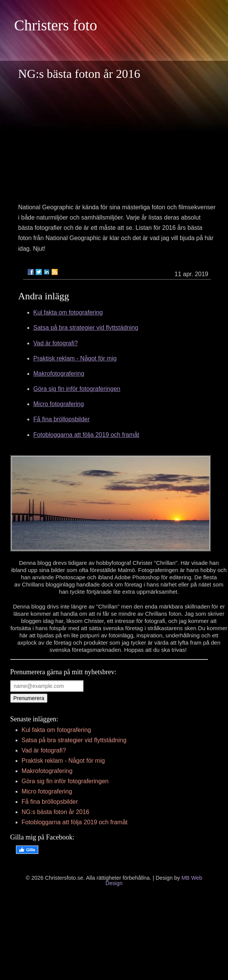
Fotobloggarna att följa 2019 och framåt (86, 435)
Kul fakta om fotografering (68, 312)
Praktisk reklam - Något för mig (75, 358)
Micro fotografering (59, 404)
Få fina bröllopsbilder (62, 419)
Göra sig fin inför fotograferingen (77, 389)
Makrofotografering (59, 374)
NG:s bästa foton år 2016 (56, 812)
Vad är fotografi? (56, 343)
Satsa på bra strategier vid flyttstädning (86, 328)
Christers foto (56, 25)
